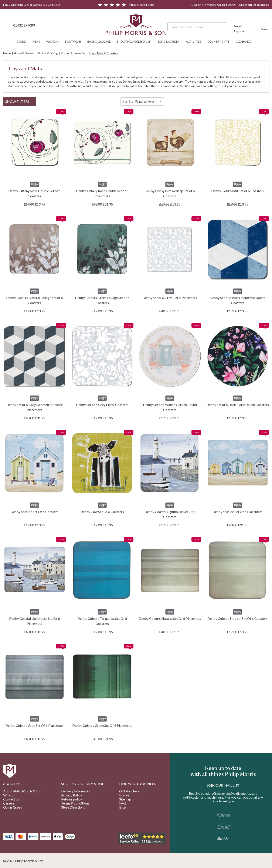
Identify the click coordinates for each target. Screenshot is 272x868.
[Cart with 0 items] (263, 25)
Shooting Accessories (136, 42)
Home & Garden (170, 42)
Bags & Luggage (101, 42)
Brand (24, 42)
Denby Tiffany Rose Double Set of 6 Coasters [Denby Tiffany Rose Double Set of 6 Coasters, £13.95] (34, 193)
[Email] (223, 827)
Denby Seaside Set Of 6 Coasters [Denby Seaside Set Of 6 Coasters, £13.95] (35, 512)
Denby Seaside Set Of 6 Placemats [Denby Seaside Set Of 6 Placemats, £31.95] (237, 512)
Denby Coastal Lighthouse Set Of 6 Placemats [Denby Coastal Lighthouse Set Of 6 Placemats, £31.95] (35, 621)
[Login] (243, 25)
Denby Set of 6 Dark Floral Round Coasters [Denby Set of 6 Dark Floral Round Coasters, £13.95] (238, 405)
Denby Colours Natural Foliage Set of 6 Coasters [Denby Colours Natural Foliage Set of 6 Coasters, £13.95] (35, 300)
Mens (38, 42)
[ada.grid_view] (263, 101)
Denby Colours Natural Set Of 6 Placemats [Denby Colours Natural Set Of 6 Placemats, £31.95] (170, 618)
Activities (196, 42)
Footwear (75, 42)
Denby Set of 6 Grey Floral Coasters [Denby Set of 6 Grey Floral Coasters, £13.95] (102, 405)
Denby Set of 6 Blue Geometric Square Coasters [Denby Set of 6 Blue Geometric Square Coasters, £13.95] (238, 300)
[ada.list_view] (267, 101)
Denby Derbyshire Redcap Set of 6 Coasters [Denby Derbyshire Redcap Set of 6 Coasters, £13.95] (170, 193)
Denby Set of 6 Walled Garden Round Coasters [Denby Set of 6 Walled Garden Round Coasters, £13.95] (170, 407)
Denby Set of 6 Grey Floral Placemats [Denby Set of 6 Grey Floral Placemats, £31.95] (170, 298)
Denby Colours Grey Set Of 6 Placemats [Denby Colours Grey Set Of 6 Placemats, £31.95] (34, 725)
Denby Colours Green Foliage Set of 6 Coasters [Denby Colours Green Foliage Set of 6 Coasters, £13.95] (102, 300)
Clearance (246, 42)
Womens (55, 42)
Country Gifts (220, 42)
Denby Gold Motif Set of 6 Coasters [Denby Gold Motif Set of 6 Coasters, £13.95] (237, 191)
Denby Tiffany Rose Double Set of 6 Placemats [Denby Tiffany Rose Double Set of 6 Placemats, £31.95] (102, 193)
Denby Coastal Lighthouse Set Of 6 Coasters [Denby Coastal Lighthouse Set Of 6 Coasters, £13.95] (170, 514)
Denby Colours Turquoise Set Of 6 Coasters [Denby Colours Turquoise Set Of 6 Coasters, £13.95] (102, 621)
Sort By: (128, 101)
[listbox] (149, 101)
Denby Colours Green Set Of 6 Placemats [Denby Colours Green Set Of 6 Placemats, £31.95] (102, 725)
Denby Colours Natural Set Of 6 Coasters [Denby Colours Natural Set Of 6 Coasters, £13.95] (237, 618)
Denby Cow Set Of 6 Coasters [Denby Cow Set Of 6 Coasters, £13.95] (102, 512)
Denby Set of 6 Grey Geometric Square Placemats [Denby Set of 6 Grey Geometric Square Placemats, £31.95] (35, 407)
